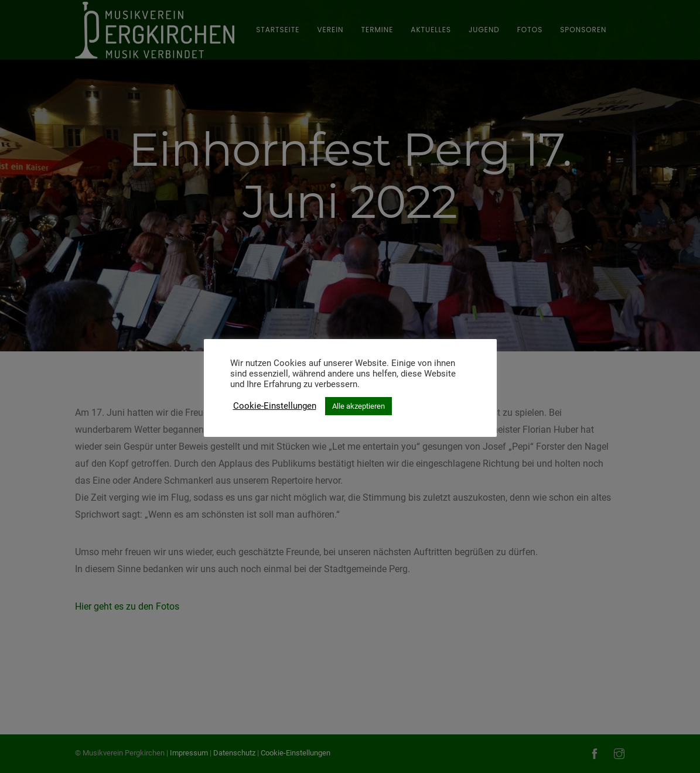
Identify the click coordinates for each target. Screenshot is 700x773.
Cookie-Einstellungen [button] (275, 406)
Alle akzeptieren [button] (358, 406)
